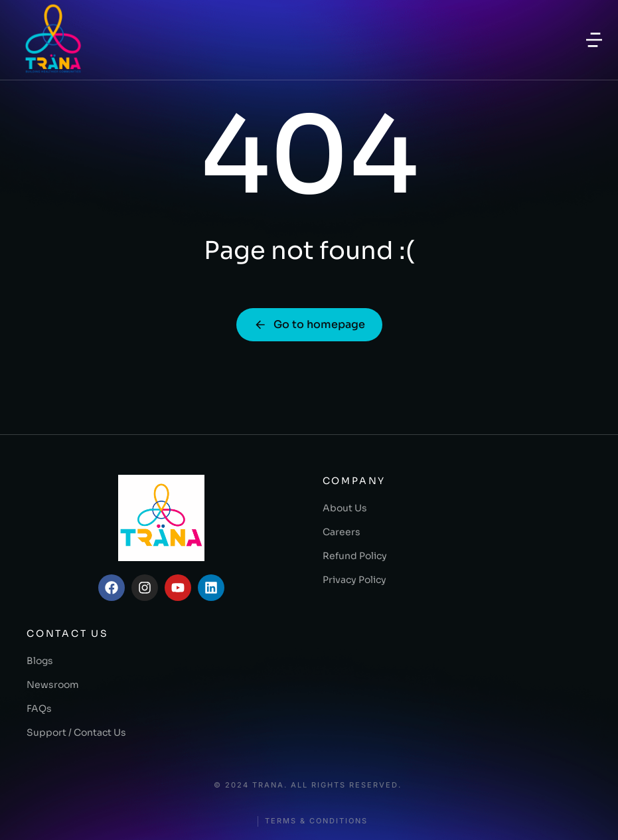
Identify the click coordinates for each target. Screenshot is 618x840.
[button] (594, 40)
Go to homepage (309, 324)
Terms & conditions (316, 821)
